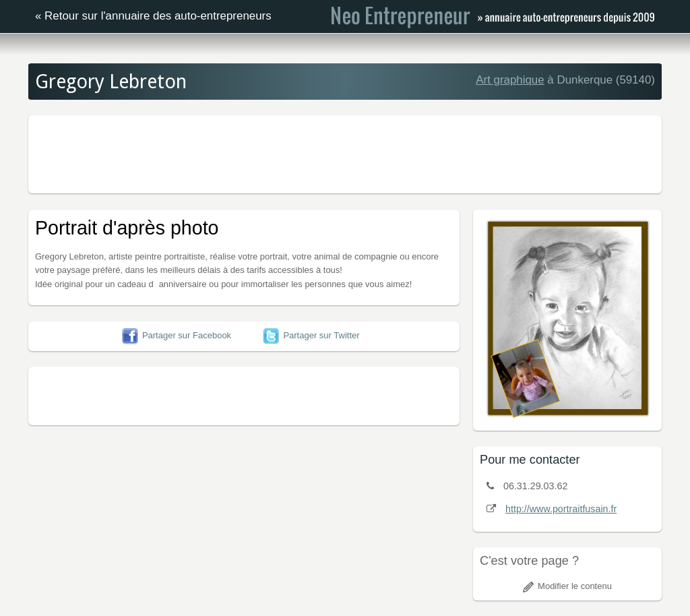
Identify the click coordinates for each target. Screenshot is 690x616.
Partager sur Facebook (177, 335)
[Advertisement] (345, 152)
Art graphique (510, 80)
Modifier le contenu (567, 586)
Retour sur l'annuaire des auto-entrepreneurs (158, 16)
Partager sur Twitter (311, 335)
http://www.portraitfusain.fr (561, 509)
